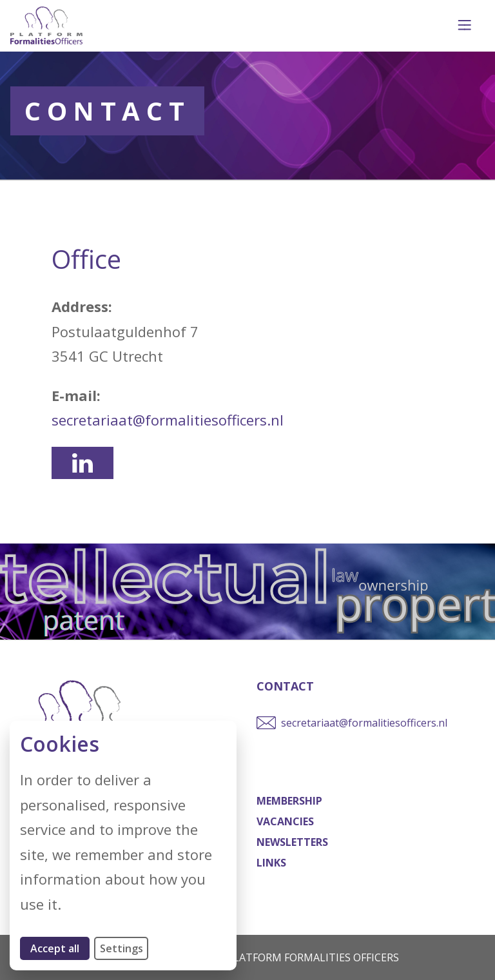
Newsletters (292, 842)
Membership (289, 801)
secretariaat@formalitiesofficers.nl (168, 420)
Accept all (60, 948)
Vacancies (285, 821)
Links (271, 863)
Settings (121, 948)
